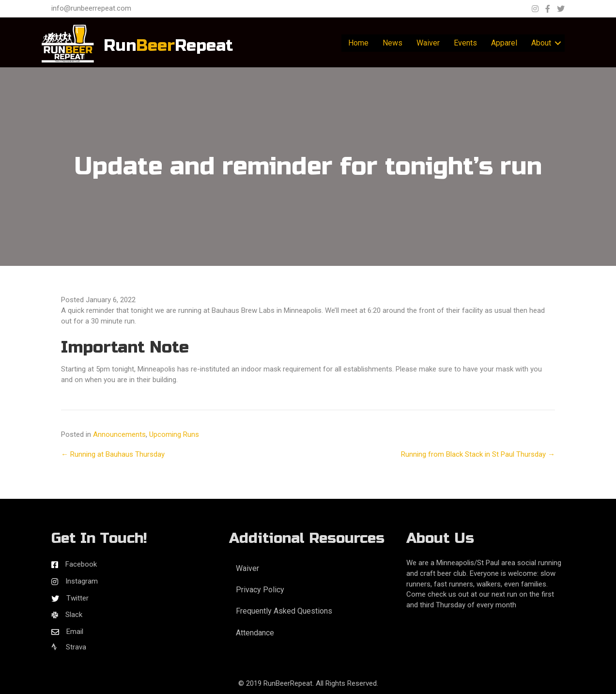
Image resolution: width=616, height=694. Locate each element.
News (393, 43)
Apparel (504, 43)
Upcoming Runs (174, 434)
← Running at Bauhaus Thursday (113, 454)
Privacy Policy (260, 590)
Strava (69, 647)
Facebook (81, 564)
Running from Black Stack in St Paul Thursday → (478, 454)
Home (358, 43)
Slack (74, 615)
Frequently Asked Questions (284, 611)
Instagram (82, 581)
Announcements (119, 434)
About (541, 43)
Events (465, 43)
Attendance (255, 633)
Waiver (428, 43)
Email (75, 632)
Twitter (77, 598)
